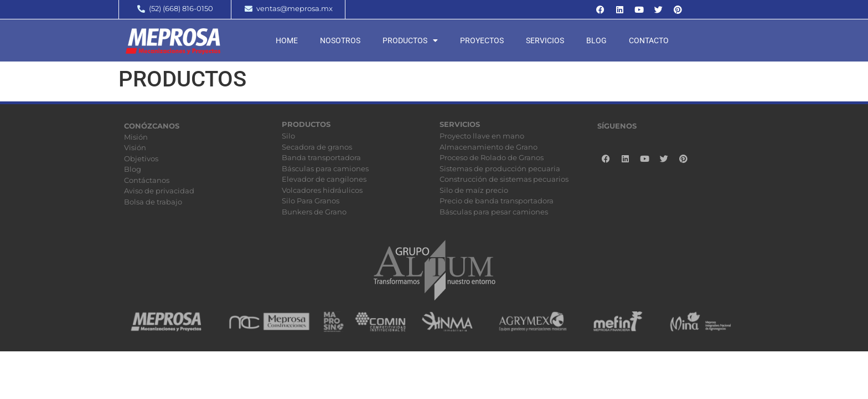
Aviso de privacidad (159, 191)
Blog (596, 40)
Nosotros (340, 40)
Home (287, 40)
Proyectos (482, 40)
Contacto (649, 40)
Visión (135, 147)
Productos (410, 40)
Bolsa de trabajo (153, 202)
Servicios (545, 40)
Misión (136, 137)
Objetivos (141, 158)
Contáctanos (147, 180)
